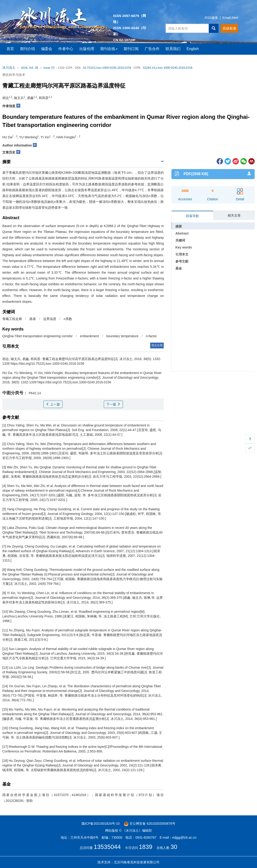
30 (174, 847)
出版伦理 (87, 49)
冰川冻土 (9, 68)
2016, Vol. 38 (29, 68)
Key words (184, 247)
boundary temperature (122, 336)
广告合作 (152, 49)
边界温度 (50, 319)
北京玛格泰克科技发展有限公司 (137, 862)
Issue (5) (49, 68)
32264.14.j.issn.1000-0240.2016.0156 (168, 68)
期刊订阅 (131, 49)
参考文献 (182, 261)
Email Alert (230, 18)
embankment (89, 336)
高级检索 (229, 28)
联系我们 (173, 49)
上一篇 (53, 404)
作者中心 (66, 49)
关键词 (180, 240)
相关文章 (234, 215)
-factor (151, 336)
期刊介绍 (28, 49)
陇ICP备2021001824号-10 (101, 824)
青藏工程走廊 (12, 319)
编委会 (47, 49)
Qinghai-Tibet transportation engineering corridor (37, 336)
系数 (68, 319)
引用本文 (182, 254)
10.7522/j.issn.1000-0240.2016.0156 (107, 68)
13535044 (107, 847)
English (193, 49)
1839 (146, 847)
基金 (179, 268)
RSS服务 (211, 18)
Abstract (182, 233)
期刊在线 (109, 49)
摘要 (179, 226)
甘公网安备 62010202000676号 (150, 824)
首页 (10, 49)
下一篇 (113, 404)
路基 (33, 319)
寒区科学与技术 (14, 75)
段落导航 (192, 216)
